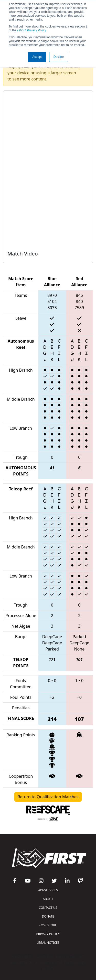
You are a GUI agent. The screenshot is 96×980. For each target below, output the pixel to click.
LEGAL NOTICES (48, 943)
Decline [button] (59, 57)
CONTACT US (48, 908)
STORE (48, 925)
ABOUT (48, 899)
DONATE (48, 916)
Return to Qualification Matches (48, 797)
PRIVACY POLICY (48, 934)
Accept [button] (37, 57)
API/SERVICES (48, 890)
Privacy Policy (31, 30)
